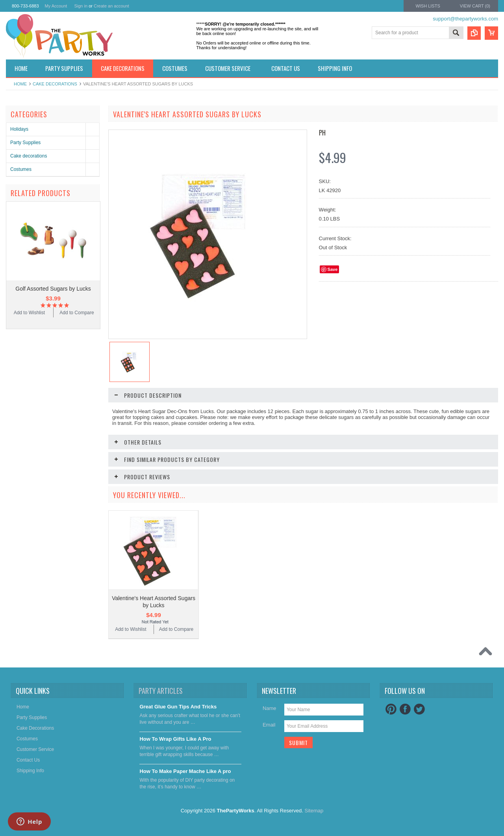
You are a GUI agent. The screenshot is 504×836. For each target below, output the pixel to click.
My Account (56, 6)
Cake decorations (55, 84)
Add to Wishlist (29, 313)
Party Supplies (25, 143)
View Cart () (475, 6)
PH (322, 133)
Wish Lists (428, 6)
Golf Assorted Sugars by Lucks (53, 289)
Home (20, 84)
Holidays (19, 129)
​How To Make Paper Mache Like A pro (185, 771)
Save (333, 269)
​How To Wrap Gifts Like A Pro (175, 739)
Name (270, 708)
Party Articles (161, 691)
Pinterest (391, 709)
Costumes (21, 169)
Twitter (419, 709)
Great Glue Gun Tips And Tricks (178, 707)
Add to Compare (77, 313)
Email (269, 725)
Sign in (81, 6)
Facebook (405, 709)
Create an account (111, 6)
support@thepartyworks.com (465, 19)
